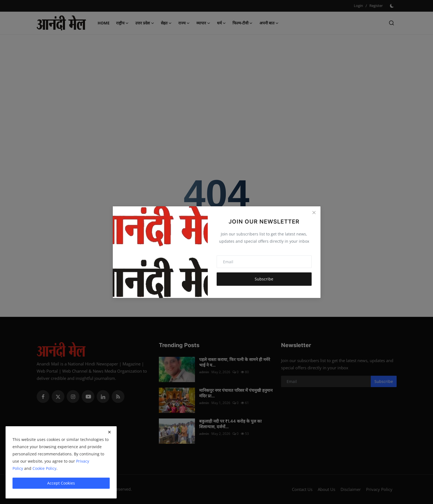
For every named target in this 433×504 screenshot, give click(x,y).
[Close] (314, 213)
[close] (109, 432)
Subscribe (264, 279)
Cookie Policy (44, 468)
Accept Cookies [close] (61, 483)
